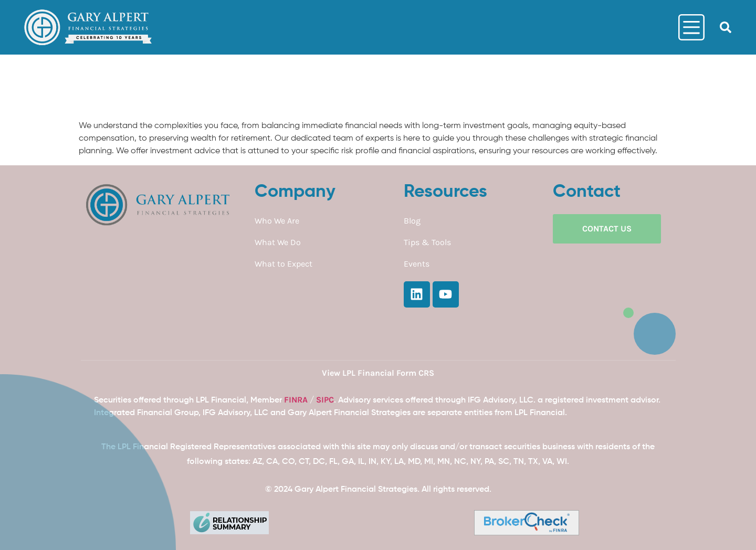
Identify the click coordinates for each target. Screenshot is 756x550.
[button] (726, 27)
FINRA (296, 400)
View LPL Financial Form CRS (378, 373)
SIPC (325, 400)
